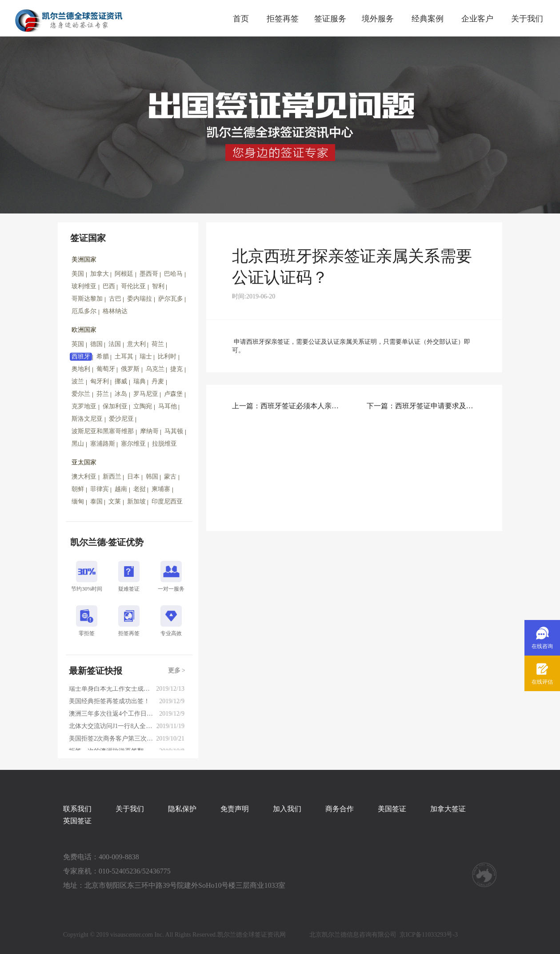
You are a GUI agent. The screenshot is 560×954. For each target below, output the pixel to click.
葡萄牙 (106, 369)
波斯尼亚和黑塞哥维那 (103, 431)
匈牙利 (100, 381)
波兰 (78, 381)
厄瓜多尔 (84, 311)
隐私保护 (182, 809)
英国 (78, 344)
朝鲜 (78, 489)
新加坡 (136, 501)
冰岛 (121, 394)
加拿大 (100, 274)
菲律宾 (100, 489)
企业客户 (477, 19)
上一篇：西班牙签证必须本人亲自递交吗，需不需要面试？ (287, 406)
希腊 (103, 356)
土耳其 (124, 356)
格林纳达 (115, 311)
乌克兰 (155, 369)
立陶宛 (143, 406)
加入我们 (287, 809)
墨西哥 (149, 274)
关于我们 (527, 19)
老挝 (140, 489)
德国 (96, 344)
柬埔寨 (161, 489)
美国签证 (392, 809)
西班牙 (81, 356)
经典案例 (428, 19)
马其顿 (174, 431)
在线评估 (542, 682)
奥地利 (81, 369)
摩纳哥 (149, 431)
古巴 (115, 299)
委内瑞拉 (140, 299)
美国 (78, 274)
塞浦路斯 (103, 444)
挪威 (121, 381)
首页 (241, 19)
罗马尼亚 (146, 394)
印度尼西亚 (167, 501)
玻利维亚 (84, 286)
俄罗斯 (130, 369)
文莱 (115, 501)
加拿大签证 (448, 809)
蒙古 (170, 477)
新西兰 (112, 477)
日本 (133, 477)
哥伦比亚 (133, 286)
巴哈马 (173, 274)
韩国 (152, 477)
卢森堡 (173, 394)
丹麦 (158, 381)
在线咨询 (542, 646)
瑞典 (140, 381)
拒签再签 (283, 19)
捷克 (176, 369)
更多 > (177, 670)
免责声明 (235, 809)
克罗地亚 (84, 406)
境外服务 (378, 19)
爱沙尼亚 (121, 419)
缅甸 (78, 501)
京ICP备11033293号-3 (429, 935)
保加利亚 (115, 406)
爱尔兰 (81, 394)
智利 (158, 286)
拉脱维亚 (164, 444)
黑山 (78, 444)
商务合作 (340, 809)
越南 (121, 489)
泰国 (96, 501)
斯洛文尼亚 (87, 419)
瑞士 (146, 356)
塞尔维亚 (133, 444)
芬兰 (103, 394)
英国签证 (77, 821)
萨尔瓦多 (171, 299)
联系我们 (77, 809)
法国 (115, 344)
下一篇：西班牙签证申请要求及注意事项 (422, 406)
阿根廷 (124, 274)
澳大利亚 (84, 477)
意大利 (136, 344)
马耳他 (168, 406)
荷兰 (158, 344)
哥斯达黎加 (87, 299)
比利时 (167, 356)
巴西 (109, 286)
